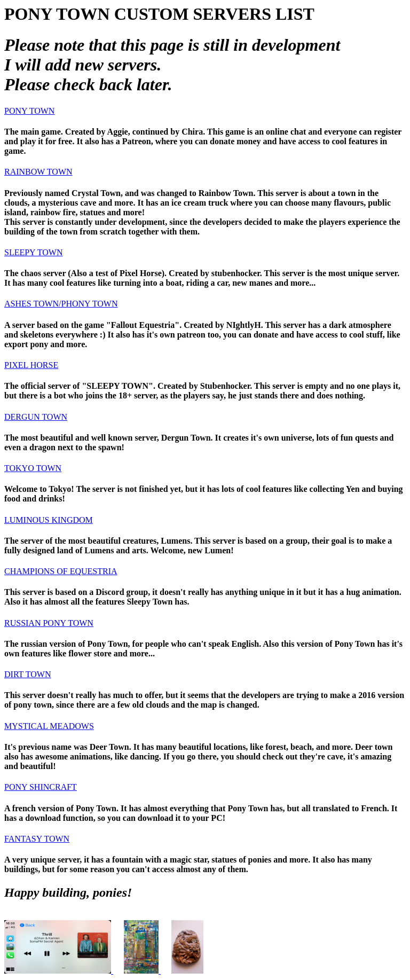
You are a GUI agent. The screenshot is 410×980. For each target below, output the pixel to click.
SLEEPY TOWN (33, 252)
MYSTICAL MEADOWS (49, 726)
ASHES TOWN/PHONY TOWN (61, 304)
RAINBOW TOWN (38, 172)
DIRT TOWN (27, 674)
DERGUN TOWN (36, 417)
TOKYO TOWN (33, 468)
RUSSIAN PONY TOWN (49, 623)
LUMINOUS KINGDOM (49, 520)
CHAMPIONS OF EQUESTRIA (61, 571)
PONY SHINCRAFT (41, 787)
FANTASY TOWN (37, 839)
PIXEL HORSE (31, 365)
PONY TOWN (29, 111)
